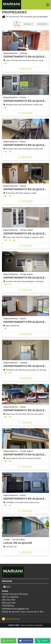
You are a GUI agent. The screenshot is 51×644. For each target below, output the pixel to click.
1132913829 (8, 606)
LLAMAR (42, 641)
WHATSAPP (8, 641)
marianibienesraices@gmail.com (15, 609)
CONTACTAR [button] (25, 641)
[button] (48, 5)
